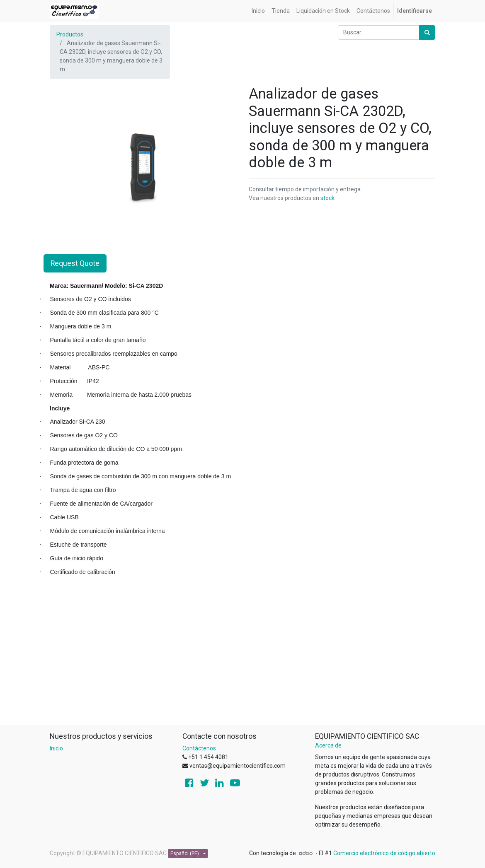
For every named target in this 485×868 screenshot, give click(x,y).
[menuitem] (258, 11)
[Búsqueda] (427, 33)
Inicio (56, 748)
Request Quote (75, 263)
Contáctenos (199, 748)
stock (327, 198)
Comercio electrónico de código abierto (384, 853)
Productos (70, 34)
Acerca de (328, 745)
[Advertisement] (243, 667)
